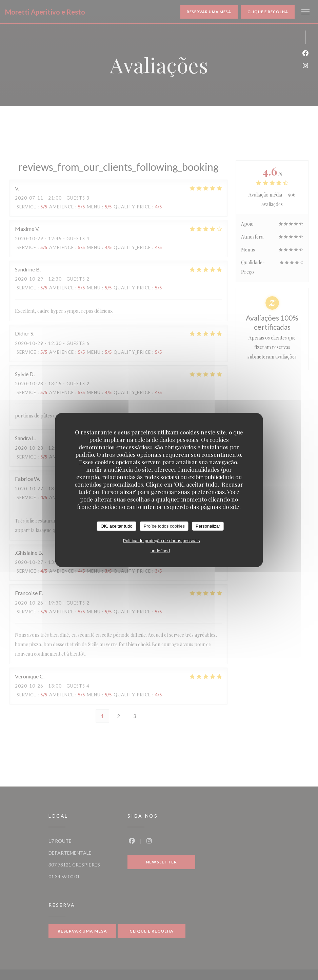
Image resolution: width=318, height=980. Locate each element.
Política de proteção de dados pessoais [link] (162, 540)
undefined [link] (160, 550)
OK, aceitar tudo (117, 526)
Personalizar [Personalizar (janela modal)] (208, 526)
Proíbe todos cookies (164, 526)
